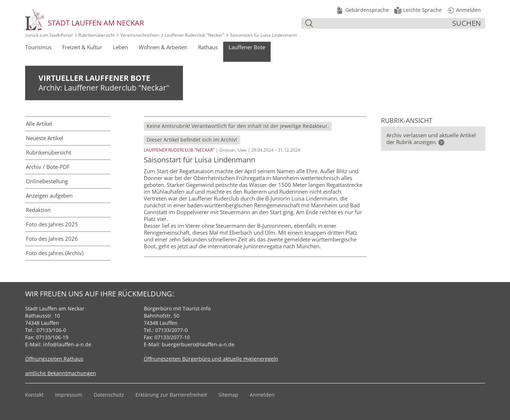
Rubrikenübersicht (97, 35)
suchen (467, 23)
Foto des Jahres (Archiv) (55, 253)
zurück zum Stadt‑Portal (49, 35)
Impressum (69, 395)
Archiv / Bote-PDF (48, 167)
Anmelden (262, 395)
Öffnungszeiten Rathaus (54, 359)
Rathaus (208, 47)
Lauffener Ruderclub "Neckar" (194, 35)
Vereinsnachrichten (140, 35)
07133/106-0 (51, 330)
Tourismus (38, 47)
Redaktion (38, 210)
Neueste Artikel (45, 138)
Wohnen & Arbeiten (163, 47)
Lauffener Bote (247, 47)
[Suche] (383, 23)
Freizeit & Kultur (82, 47)
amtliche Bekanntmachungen (61, 373)
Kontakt (34, 395)
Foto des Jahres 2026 (52, 239)
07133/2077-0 (171, 330)
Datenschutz (109, 395)
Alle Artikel (39, 124)
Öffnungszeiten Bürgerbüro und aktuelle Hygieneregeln (211, 359)
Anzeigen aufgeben (49, 195)
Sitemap (228, 395)
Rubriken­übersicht (49, 152)
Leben (120, 47)
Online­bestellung (47, 181)
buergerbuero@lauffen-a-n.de (198, 344)
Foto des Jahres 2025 (52, 224)
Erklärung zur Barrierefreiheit (171, 395)
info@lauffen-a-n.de (67, 344)
